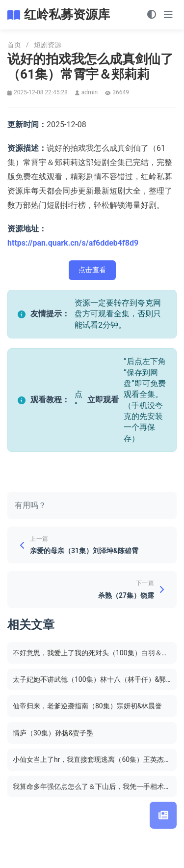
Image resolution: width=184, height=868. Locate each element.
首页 (14, 45)
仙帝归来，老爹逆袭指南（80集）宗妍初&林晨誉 (87, 706)
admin (90, 92)
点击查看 (92, 270)
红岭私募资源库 (67, 14)
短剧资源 (48, 45)
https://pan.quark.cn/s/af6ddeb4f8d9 (73, 243)
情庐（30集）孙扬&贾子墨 (53, 733)
